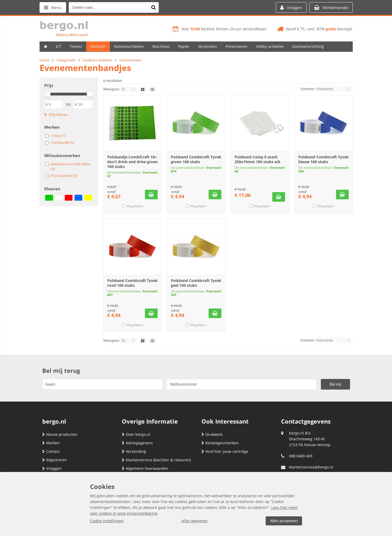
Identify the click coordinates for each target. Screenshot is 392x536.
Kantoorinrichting (308, 46)
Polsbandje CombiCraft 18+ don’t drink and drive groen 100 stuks (132, 162)
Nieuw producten (60, 434)
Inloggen (52, 468)
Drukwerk (212, 434)
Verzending (134, 451)
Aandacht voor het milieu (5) (71, 166)
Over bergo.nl (136, 434)
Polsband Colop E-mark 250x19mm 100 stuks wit (257, 159)
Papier (184, 46)
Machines (161, 46)
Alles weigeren (195, 521)
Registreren (55, 460)
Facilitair (98, 46)
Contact (51, 451)
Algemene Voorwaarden (145, 468)
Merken (51, 443)
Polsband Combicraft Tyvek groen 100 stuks (196, 159)
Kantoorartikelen (129, 46)
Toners (76, 46)
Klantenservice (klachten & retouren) (156, 460)
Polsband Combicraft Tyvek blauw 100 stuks (324, 159)
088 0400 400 (301, 456)
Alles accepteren (284, 521)
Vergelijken (135, 206)
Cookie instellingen (107, 521)
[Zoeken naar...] (153, 7)
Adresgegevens (137, 443)
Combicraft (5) (63, 142)
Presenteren (236, 46)
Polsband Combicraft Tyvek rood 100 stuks (132, 283)
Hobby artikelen (270, 46)
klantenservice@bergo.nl (311, 467)
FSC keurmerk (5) (64, 176)
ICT (59, 46)
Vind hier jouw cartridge (225, 451)
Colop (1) (59, 136)
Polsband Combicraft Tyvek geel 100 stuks (196, 283)
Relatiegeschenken (220, 443)
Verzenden (208, 46)
